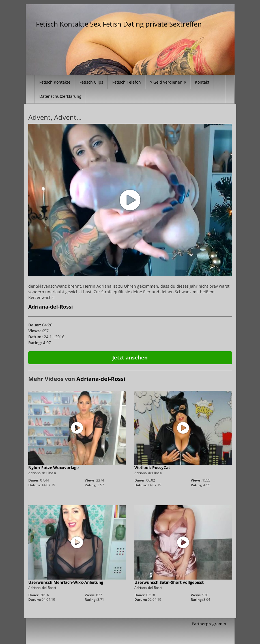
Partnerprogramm (209, 624)
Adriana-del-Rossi (51, 307)
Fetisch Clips (91, 82)
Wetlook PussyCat (152, 468)
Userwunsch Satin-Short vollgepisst (169, 582)
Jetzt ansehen (130, 357)
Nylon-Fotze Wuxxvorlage (53, 468)
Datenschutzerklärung (60, 96)
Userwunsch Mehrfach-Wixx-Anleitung (66, 582)
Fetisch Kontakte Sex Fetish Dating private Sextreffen (119, 24)
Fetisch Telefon (127, 82)
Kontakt (202, 82)
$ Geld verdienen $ (168, 82)
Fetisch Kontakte (55, 82)
